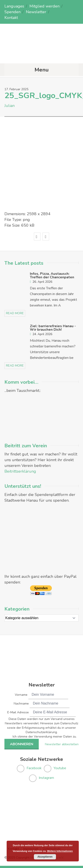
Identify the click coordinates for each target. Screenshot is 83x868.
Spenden (13, 12)
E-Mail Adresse (18, 712)
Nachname (21, 704)
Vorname (21, 695)
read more (15, 313)
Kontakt (11, 18)
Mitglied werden (44, 6)
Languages (14, 6)
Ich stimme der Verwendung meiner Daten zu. (45, 737)
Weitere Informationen (60, 851)
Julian (10, 106)
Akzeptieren (45, 857)
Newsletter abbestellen (62, 744)
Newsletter (36, 12)
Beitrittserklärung (20, 471)
